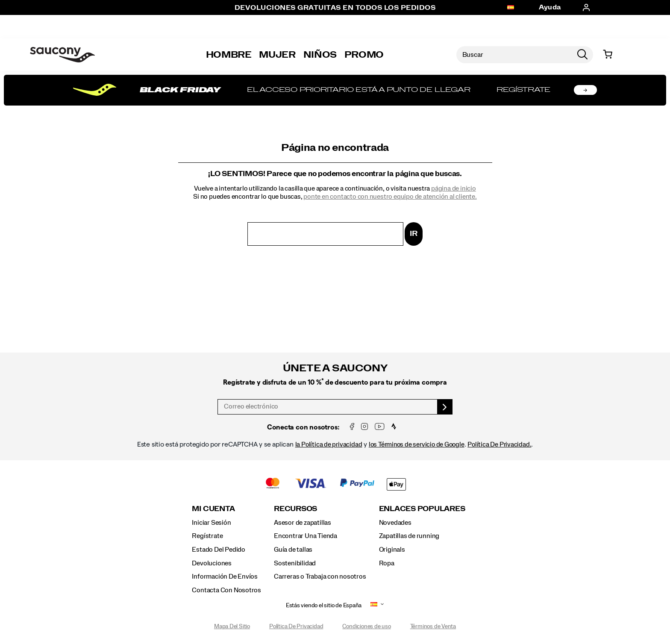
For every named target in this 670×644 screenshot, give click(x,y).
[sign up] (445, 407)
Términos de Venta (433, 626)
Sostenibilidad (295, 563)
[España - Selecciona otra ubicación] (511, 8)
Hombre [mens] (229, 55)
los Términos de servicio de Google (417, 444)
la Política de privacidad (329, 444)
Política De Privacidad (296, 626)
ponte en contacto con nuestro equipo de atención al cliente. (390, 197)
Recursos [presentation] (295, 509)
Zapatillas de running (409, 536)
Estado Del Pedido (218, 550)
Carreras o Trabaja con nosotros (320, 576)
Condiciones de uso (366, 626)
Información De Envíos (225, 576)
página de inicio (454, 188)
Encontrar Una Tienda (306, 536)
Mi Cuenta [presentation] (213, 509)
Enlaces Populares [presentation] (422, 509)
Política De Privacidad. (499, 444)
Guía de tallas (293, 550)
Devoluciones (212, 563)
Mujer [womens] (277, 55)
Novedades (395, 523)
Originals (392, 550)
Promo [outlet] (364, 55)
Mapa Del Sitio (232, 626)
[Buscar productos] (514, 55)
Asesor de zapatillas (303, 523)
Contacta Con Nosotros (226, 590)
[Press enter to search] (582, 55)
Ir (414, 234)
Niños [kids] (320, 55)
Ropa (387, 563)
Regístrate (207, 536)
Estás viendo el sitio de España (324, 606)
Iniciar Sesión (211, 523)
